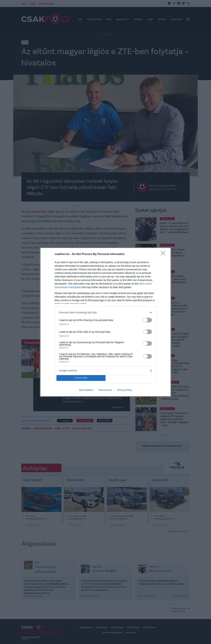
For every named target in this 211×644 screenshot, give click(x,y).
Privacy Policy (125, 390)
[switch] (148, 320)
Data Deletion (86, 390)
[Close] (164, 254)
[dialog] (105, 322)
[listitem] (105, 313)
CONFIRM (81, 378)
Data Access (105, 390)
